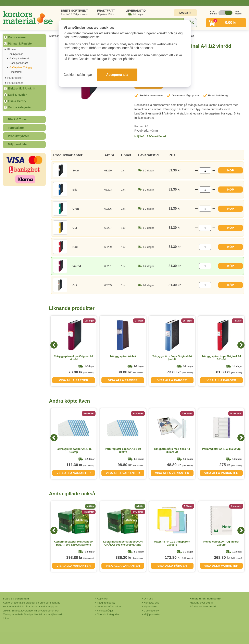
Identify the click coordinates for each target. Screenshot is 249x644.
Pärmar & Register (20, 44)
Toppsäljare (16, 128)
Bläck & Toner (17, 119)
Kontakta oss (151, 603)
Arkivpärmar (16, 54)
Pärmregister (15, 78)
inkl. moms (237, 13)
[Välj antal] (205, 170)
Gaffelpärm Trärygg (21, 68)
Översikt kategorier (108, 614)
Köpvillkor (103, 599)
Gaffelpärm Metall (19, 59)
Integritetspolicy (106, 603)
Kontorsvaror (17, 37)
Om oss (148, 599)
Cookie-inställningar (78, 75)
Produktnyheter (18, 136)
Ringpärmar (16, 72)
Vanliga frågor (105, 611)
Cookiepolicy (151, 611)
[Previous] (54, 345)
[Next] (241, 345)
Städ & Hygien (18, 95)
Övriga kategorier (20, 107)
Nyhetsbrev (150, 606)
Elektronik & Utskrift (22, 88)
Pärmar (12, 49)
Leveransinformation (109, 606)
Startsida (54, 36)
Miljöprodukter (18, 144)
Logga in (185, 13)
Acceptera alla (117, 75)
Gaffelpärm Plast (19, 63)
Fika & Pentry (17, 101)
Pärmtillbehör (15, 83)
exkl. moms (212, 13)
